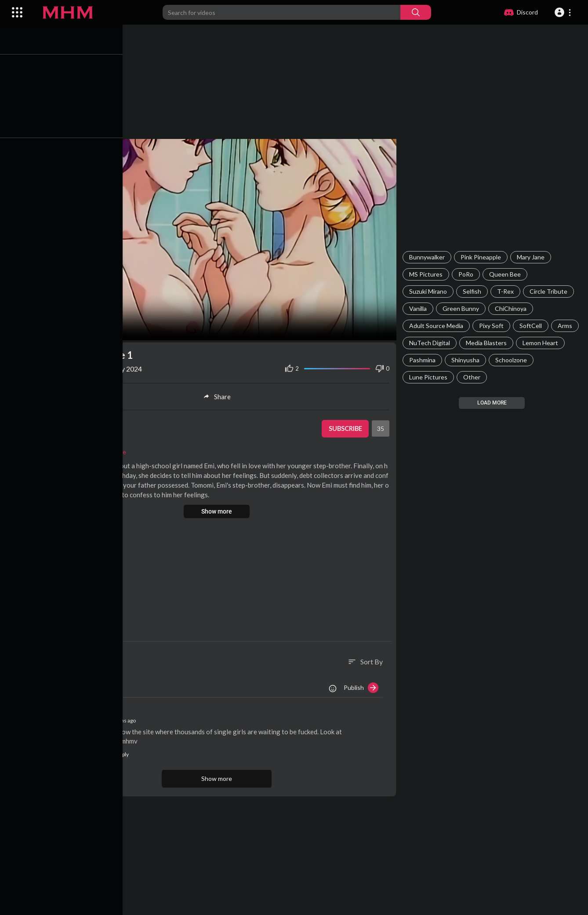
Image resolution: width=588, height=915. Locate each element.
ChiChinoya (512, 308)
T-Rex (507, 291)
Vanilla (419, 308)
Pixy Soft (493, 326)
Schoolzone (512, 360)
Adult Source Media (437, 326)
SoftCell (532, 326)
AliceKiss (90, 718)
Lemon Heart (542, 343)
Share (220, 394)
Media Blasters (488, 343)
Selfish (473, 291)
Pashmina (424, 360)
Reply (122, 752)
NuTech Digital (431, 343)
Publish (362, 686)
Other (473, 377)
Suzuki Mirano (429, 291)
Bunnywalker (428, 257)
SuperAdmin (94, 422)
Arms (566, 326)
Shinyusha (467, 360)
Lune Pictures (430, 377)
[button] (564, 12)
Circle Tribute (550, 291)
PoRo (467, 274)
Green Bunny (462, 308)
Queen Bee (506, 274)
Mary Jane (532, 257)
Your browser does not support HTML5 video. (220, 239)
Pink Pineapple (482, 257)
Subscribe (346, 427)
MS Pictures (427, 274)
